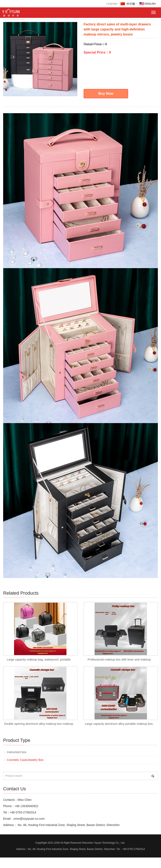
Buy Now (106, 94)
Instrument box (17, 752)
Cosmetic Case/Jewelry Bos (25, 760)
